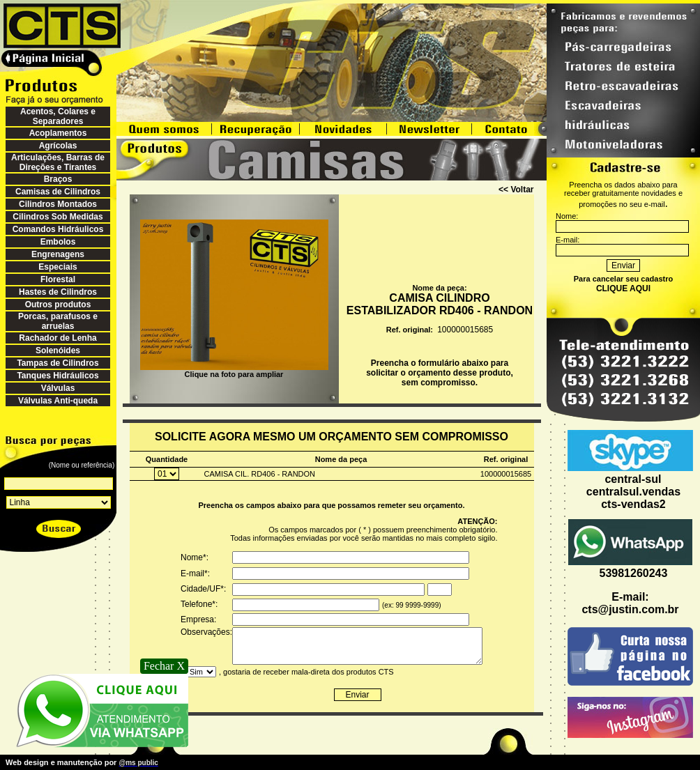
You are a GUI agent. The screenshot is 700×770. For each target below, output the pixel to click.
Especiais (58, 267)
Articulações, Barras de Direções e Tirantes (58, 162)
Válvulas (58, 388)
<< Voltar (516, 190)
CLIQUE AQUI (623, 288)
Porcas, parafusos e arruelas (58, 321)
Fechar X (164, 666)
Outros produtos (58, 305)
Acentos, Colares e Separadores (58, 116)
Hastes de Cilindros (58, 292)
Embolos (58, 242)
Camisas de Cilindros (58, 192)
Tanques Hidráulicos (58, 376)
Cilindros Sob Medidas (58, 217)
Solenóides (58, 351)
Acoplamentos (58, 133)
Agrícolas (58, 146)
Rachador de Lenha (58, 338)
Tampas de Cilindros (58, 363)
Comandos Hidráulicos (58, 229)
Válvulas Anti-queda (58, 401)
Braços (58, 179)
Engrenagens (58, 254)
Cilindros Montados (58, 204)
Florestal (58, 279)
